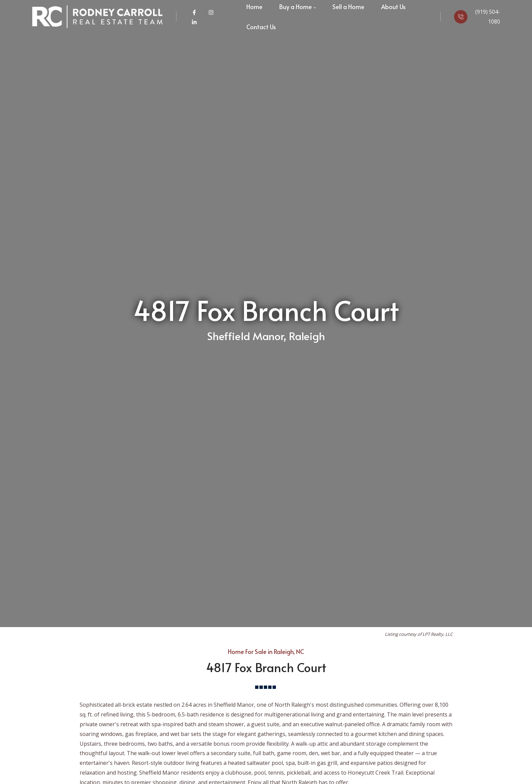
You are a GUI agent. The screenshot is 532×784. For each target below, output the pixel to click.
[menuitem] (261, 27)
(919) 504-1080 (488, 17)
